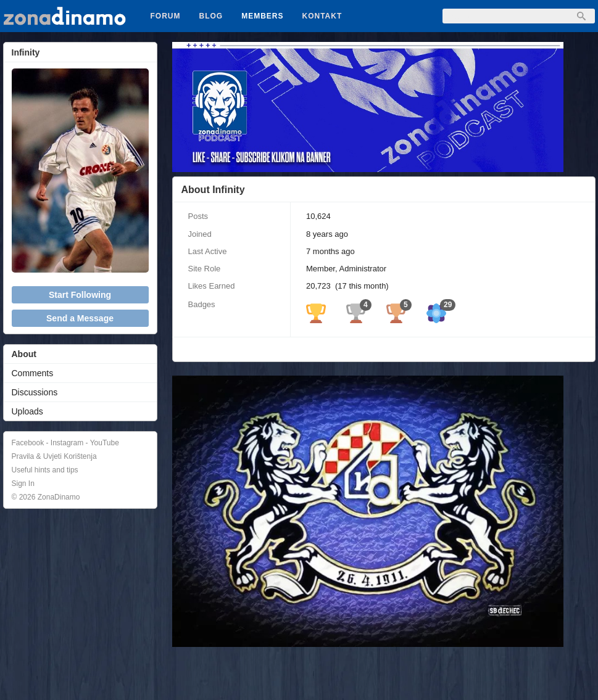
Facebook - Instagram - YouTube (65, 443)
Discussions (35, 392)
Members (262, 16)
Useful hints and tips (45, 470)
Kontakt (322, 16)
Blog (211, 16)
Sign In (23, 484)
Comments (33, 373)
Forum (166, 16)
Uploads (27, 411)
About (24, 354)
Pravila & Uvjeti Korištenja (54, 456)
